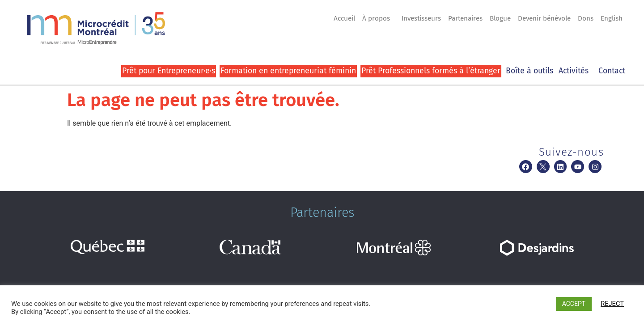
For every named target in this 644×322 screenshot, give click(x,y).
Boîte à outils (530, 71)
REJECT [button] (612, 304)
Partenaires (465, 18)
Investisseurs (421, 18)
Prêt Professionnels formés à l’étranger (431, 71)
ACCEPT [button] (574, 304)
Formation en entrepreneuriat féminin (288, 71)
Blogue (500, 18)
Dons (586, 18)
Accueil (344, 18)
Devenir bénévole (544, 18)
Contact (612, 71)
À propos (378, 18)
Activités (576, 71)
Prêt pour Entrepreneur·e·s (169, 71)
